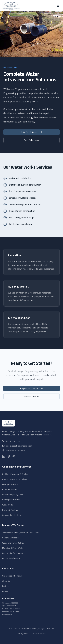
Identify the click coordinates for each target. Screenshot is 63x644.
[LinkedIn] (4, 457)
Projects (6, 586)
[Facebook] (9, 457)
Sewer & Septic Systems (13, 495)
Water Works (8, 505)
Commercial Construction (13, 553)
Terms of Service (39, 633)
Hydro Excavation (10, 489)
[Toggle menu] (58, 6)
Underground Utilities (11, 500)
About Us (6, 581)
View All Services (32, 396)
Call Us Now (31, 140)
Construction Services (12, 515)
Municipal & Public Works (13, 548)
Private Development (11, 558)
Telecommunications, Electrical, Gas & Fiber (20, 533)
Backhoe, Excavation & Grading (15, 474)
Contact (5, 591)
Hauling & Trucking (10, 510)
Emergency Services (11, 484)
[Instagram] (14, 457)
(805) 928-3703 (11, 441)
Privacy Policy (23, 633)
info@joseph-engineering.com (17, 446)
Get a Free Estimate (32, 132)
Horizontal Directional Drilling (15, 479)
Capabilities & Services (12, 576)
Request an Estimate (32, 388)
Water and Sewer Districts (13, 543)
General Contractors (11, 538)
